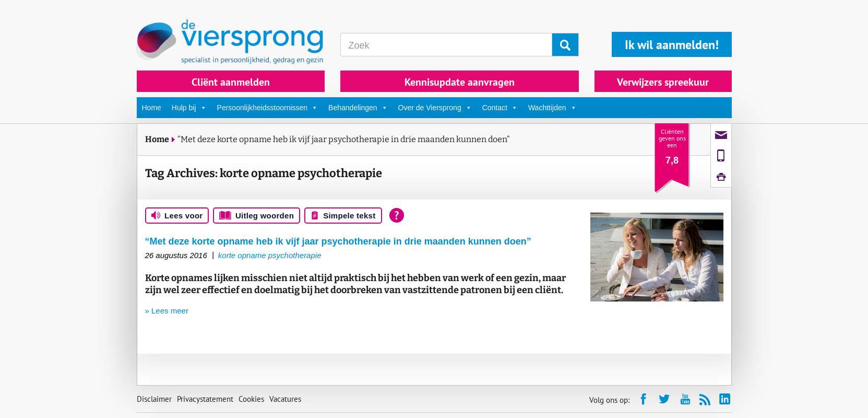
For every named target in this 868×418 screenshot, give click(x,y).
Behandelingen (358, 108)
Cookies (251, 399)
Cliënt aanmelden (231, 82)
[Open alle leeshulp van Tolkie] (397, 215)
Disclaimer (154, 399)
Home (152, 108)
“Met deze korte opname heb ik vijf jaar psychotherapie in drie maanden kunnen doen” (344, 139)
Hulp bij (189, 108)
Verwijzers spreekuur (663, 82)
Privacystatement (205, 399)
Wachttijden (552, 108)
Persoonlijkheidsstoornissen (268, 108)
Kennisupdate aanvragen (460, 82)
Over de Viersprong (435, 108)
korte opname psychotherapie (270, 255)
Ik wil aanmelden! (672, 45)
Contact (500, 108)
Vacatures (285, 399)
